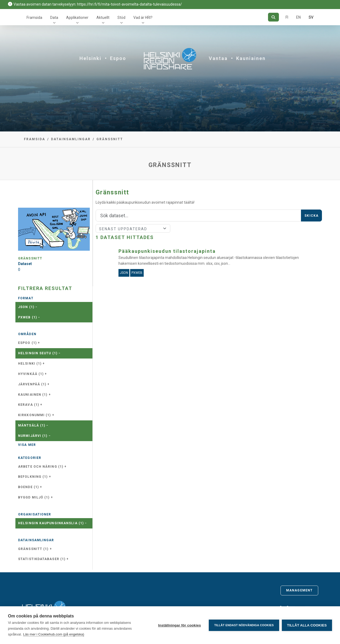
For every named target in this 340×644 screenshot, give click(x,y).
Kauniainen (251, 58)
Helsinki (90, 58)
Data (54, 18)
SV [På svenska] (311, 17)
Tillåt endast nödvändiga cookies (244, 625)
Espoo (118, 58)
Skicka (311, 216)
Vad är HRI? (143, 18)
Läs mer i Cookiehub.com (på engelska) (54, 634)
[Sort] (133, 228)
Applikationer (77, 18)
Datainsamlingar (71, 139)
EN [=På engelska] (298, 17)
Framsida (34, 18)
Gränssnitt (110, 139)
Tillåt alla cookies (307, 625)
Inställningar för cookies (179, 625)
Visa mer (27, 445)
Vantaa (218, 58)
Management (299, 590)
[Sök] (273, 17)
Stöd (121, 18)
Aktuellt (103, 18)
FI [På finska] (287, 17)
